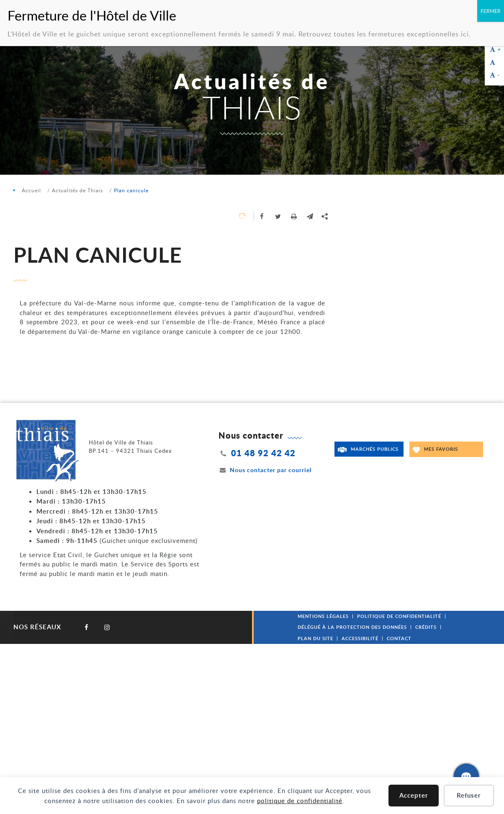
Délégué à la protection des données (352, 627)
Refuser (469, 795)
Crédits (426, 627)
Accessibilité (360, 638)
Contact (399, 638)
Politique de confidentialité (399, 616)
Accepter (414, 795)
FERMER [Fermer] (491, 11)
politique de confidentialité (300, 801)
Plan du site (315, 638)
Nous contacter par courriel (265, 470)
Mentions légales (323, 616)
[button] (310, 216)
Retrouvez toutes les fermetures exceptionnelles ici (384, 34)
